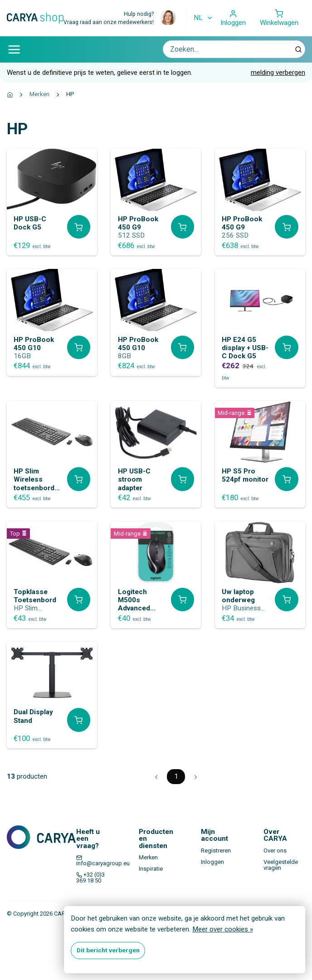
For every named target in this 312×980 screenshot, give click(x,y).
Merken (39, 94)
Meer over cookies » (223, 929)
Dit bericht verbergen (108, 950)
